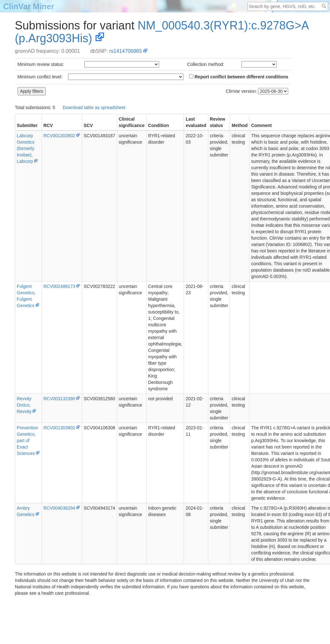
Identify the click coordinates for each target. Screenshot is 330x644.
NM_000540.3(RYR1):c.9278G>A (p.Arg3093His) (162, 32)
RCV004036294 (59, 508)
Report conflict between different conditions (239, 77)
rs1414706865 (126, 51)
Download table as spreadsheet (94, 107)
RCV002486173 (59, 286)
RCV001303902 (59, 136)
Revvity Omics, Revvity (24, 405)
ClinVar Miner (29, 6)
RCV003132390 (59, 399)
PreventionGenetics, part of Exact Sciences (28, 441)
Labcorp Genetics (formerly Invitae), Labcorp (26, 148)
